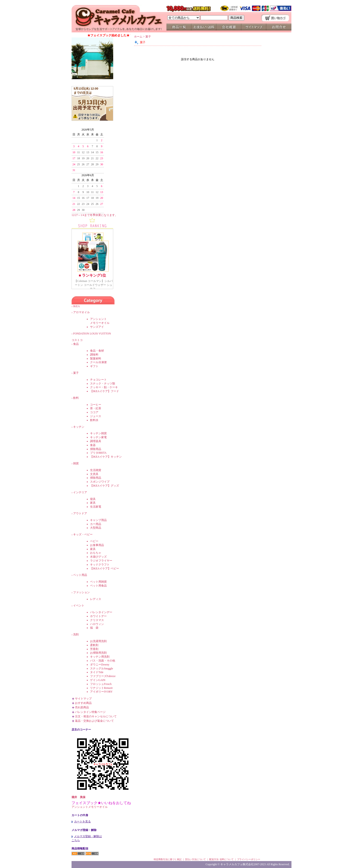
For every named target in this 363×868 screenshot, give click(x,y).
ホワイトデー (98, 616)
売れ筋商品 (82, 707)
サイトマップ (83, 699)
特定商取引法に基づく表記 (168, 859)
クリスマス (97, 620)
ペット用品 (80, 575)
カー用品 (96, 524)
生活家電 (96, 507)
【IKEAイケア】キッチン (106, 457)
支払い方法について (195, 859)
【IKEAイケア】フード (105, 391)
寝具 (93, 499)
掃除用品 (96, 449)
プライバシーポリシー (249, 859)
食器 (93, 445)
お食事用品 (97, 545)
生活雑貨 (96, 470)
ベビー (94, 541)
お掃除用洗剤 (98, 653)
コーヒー (96, 405)
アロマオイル (81, 312)
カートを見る (81, 821)
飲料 (76, 398)
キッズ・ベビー (83, 534)
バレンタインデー (101, 612)
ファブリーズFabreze (103, 676)
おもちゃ (96, 553)
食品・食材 (97, 351)
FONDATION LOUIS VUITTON (95, 334)
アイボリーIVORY (101, 692)
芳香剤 (94, 649)
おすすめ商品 (83, 703)
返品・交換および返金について (94, 721)
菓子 (76, 373)
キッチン (79, 427)
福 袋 (94, 628)
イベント (79, 606)
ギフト (94, 366)
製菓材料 (96, 359)
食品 (76, 344)
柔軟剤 (94, 645)
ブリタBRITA (98, 453)
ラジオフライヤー (101, 561)
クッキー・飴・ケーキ (104, 387)
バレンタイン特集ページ (90, 712)
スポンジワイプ (100, 482)
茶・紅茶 (96, 408)
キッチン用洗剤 (100, 657)
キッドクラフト (100, 565)
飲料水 (94, 420)
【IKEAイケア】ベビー (105, 568)
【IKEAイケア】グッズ (105, 486)
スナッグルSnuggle (102, 668)
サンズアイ (97, 327)
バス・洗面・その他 (103, 661)
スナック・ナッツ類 (103, 384)
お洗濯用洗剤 (98, 641)
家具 (93, 503)
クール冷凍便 (98, 362)
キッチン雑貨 (98, 433)
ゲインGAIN (98, 680)
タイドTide (97, 672)
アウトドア (80, 513)
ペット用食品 (98, 586)
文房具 (94, 474)
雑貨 (76, 463)
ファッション (81, 592)
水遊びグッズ (98, 557)
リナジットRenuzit (101, 688)
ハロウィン (97, 624)
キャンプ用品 (98, 520)
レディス (96, 599)
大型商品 (96, 528)
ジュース (96, 416)
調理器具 (96, 441)
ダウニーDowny (100, 665)
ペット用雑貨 (98, 582)
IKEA (79, 306)
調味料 (94, 355)
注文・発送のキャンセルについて (96, 716)
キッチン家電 (98, 437)
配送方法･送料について (221, 859)
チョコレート (98, 380)
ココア (94, 412)
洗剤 (76, 634)
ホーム (138, 37)
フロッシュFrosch (101, 684)
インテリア (80, 492)
